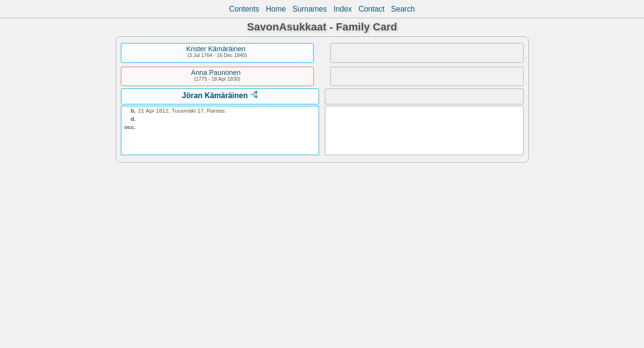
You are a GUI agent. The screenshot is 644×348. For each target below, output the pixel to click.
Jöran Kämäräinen (215, 95)
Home (276, 9)
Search (403, 9)
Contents (244, 9)
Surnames (310, 9)
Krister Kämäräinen (216, 49)
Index (343, 9)
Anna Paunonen (216, 72)
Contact (371, 9)
